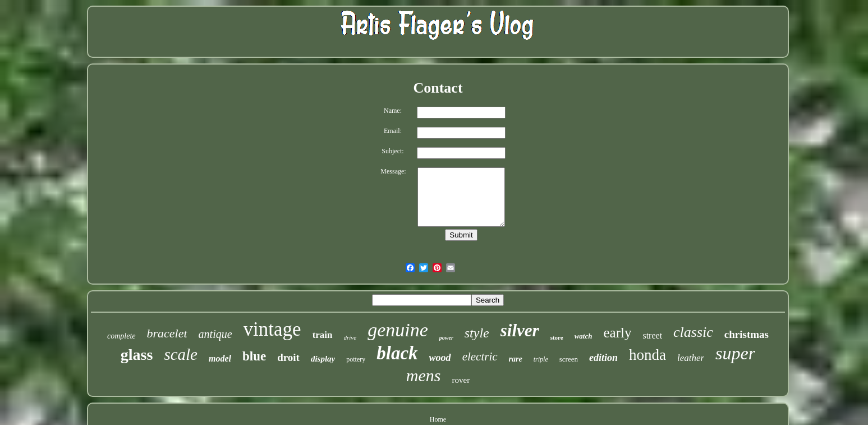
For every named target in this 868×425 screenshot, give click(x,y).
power (446, 338)
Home (438, 419)
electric (480, 357)
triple (541, 359)
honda (647, 355)
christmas (747, 334)
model (220, 358)
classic (693, 332)
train (323, 335)
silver (520, 330)
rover (461, 380)
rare (516, 359)
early (617, 333)
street (652, 335)
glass (137, 355)
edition (603, 358)
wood (440, 358)
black (397, 353)
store (557, 337)
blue (254, 356)
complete (121, 336)
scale (181, 354)
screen (569, 359)
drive (350, 337)
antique (215, 334)
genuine (398, 330)
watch (584, 336)
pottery (356, 359)
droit (288, 357)
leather (691, 358)
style (477, 333)
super (735, 353)
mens (424, 375)
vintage (272, 329)
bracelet (167, 333)
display (323, 359)
